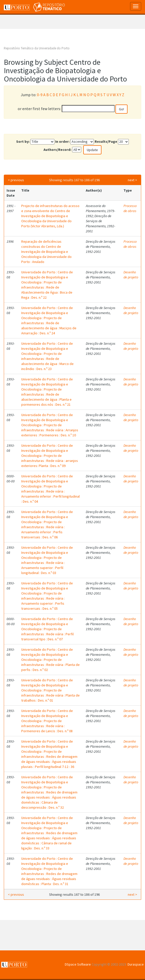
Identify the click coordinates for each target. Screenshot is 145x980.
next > (132, 180)
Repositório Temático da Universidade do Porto (37, 48)
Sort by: (23, 141)
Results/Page (106, 141)
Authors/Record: (57, 150)
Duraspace (136, 964)
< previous (16, 180)
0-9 (40, 95)
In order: (62, 141)
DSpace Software (78, 964)
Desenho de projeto (131, 275)
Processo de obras (130, 208)
